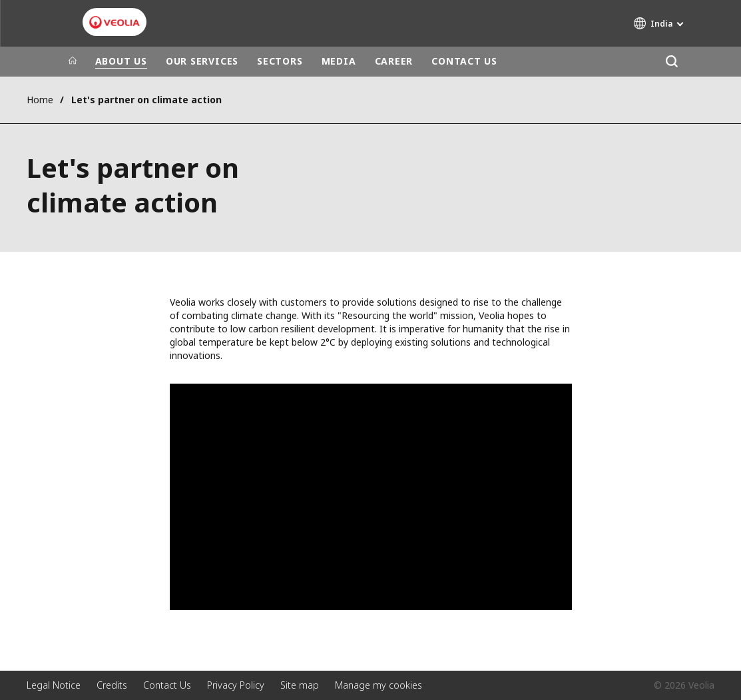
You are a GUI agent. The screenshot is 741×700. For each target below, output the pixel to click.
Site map (300, 685)
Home (40, 100)
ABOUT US (121, 61)
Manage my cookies (378, 685)
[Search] (672, 62)
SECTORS (280, 61)
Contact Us (167, 685)
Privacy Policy (236, 685)
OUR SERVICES (202, 61)
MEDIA (339, 61)
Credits (112, 685)
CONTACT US (464, 61)
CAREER (394, 61)
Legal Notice (54, 685)
